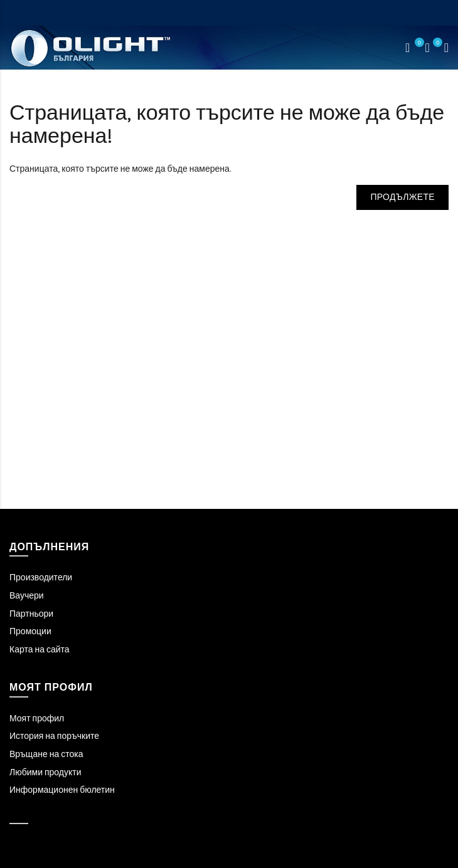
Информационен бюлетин (62, 790)
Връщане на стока (46, 754)
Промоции (30, 631)
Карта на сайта (40, 650)
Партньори (31, 614)
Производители (41, 578)
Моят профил (37, 719)
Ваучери (27, 596)
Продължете (402, 197)
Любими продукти (45, 772)
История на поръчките (54, 736)
